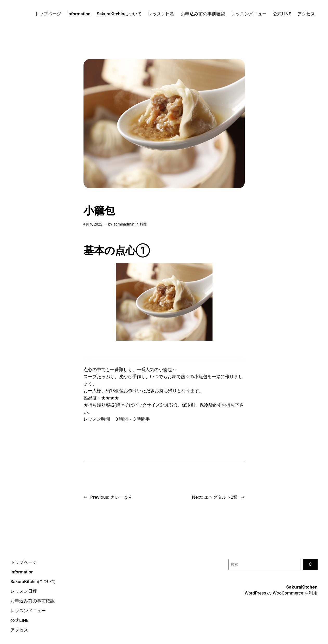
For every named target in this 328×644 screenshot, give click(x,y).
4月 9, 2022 (93, 224)
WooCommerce (288, 593)
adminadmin (124, 224)
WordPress (255, 593)
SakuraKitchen (302, 587)
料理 (143, 224)
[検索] (310, 564)
